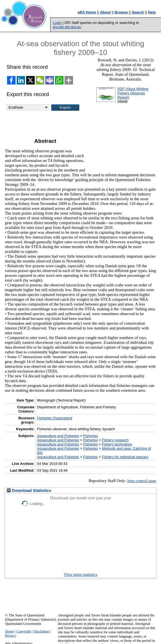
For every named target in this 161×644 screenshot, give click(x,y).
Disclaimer (41, 631)
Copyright (24, 631)
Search (138, 12)
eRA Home (87, 12)
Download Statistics (29, 491)
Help (152, 12)
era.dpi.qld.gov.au (67, 27)
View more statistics (80, 574)
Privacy (11, 636)
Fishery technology (117, 444)
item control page (142, 481)
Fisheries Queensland (55, 418)
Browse (121, 12)
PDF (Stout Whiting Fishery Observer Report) (133, 93)
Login (57, 23)
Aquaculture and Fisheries (58, 436)
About (105, 12)
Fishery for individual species (125, 457)
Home (9, 631)
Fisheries (91, 436)
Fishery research (115, 440)
